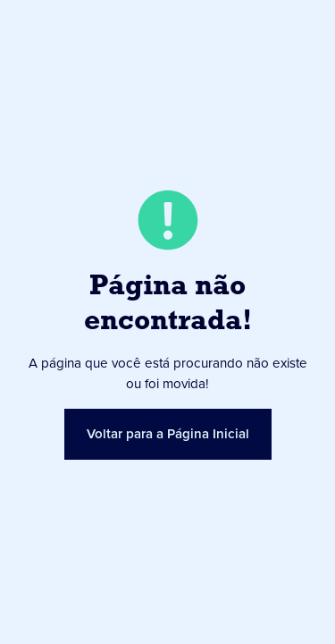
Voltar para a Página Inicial (168, 434)
